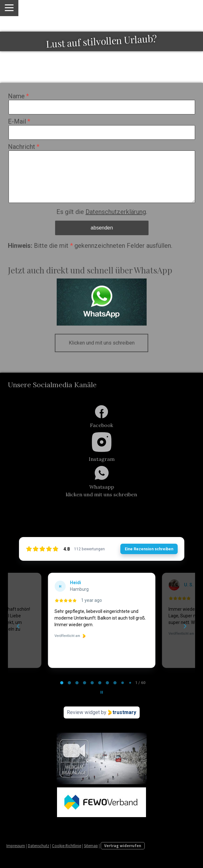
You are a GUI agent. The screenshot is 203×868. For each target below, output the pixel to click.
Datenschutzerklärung (116, 212)
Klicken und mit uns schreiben (102, 343)
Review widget (83, 712)
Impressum (16, 846)
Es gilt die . (102, 212)
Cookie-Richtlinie (67, 846)
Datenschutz (38, 846)
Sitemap (91, 846)
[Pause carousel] (102, 692)
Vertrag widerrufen (123, 846)
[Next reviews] (185, 626)
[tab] (62, 683)
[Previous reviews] (18, 626)
